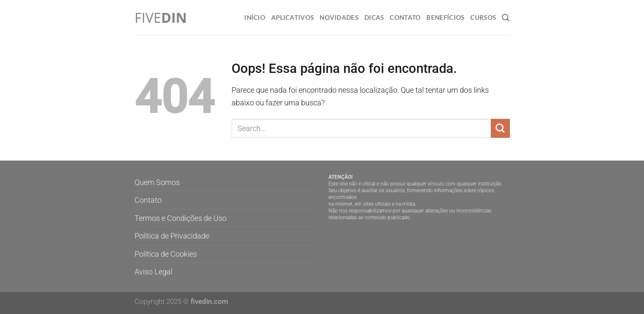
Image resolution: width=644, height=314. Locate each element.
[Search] (506, 17)
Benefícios (445, 17)
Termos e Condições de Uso (181, 218)
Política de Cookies (166, 254)
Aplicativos (292, 17)
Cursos (483, 17)
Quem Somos (157, 182)
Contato (405, 17)
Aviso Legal (154, 272)
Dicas (374, 17)
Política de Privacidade (172, 236)
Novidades (339, 17)
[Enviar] (500, 128)
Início (255, 17)
